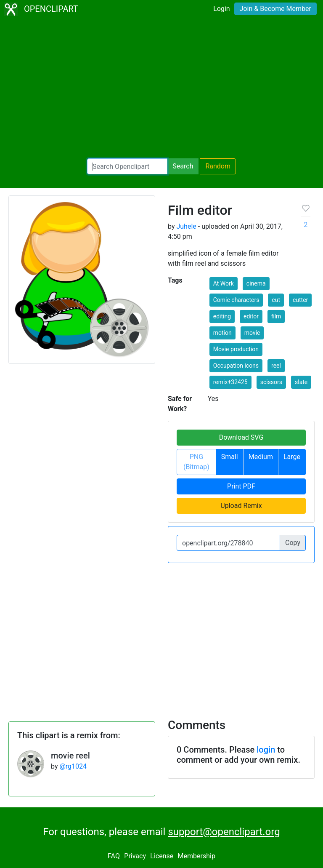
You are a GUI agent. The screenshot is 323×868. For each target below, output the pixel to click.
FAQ (114, 856)
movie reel (70, 756)
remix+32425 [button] (230, 382)
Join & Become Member (275, 9)
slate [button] (301, 382)
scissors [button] (271, 382)
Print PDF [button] (241, 486)
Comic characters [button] (236, 300)
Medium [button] (261, 457)
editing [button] (222, 316)
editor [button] (251, 316)
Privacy (135, 856)
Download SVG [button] (241, 437)
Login (221, 9)
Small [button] (230, 457)
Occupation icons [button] (236, 366)
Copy (293, 543)
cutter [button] (300, 300)
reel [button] (276, 366)
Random (218, 166)
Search (183, 166)
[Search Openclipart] (127, 166)
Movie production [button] (236, 349)
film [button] (276, 316)
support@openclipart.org (224, 832)
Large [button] (292, 457)
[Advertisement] (161, 88)
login (266, 750)
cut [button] (276, 300)
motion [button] (222, 333)
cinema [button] (256, 283)
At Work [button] (224, 283)
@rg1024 (73, 766)
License (162, 856)
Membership (197, 856)
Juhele (186, 226)
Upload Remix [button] (241, 506)
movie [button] (252, 333)
